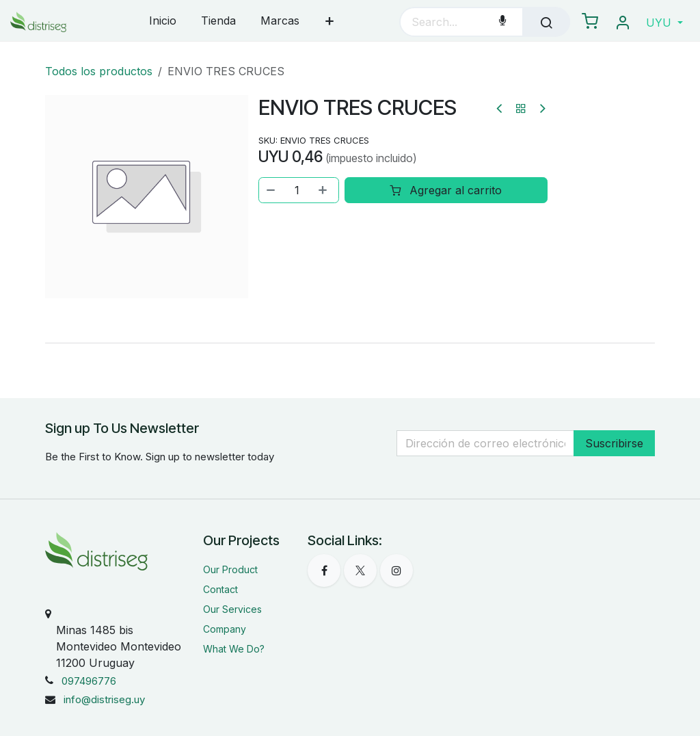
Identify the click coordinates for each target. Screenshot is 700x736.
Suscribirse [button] (614, 443)
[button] (664, 23)
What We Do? (234, 649)
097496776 (89, 681)
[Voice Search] (502, 22)
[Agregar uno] (324, 190)
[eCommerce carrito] (590, 22)
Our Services (232, 609)
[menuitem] (163, 22)
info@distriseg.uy (104, 699)
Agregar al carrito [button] (446, 190)
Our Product (230, 569)
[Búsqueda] (546, 22)
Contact (220, 589)
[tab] (350, 343)
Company (225, 629)
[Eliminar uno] (271, 190)
